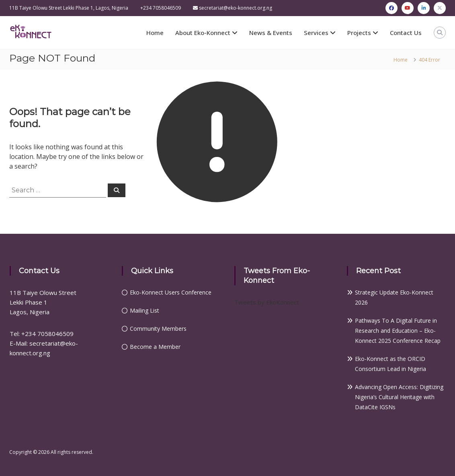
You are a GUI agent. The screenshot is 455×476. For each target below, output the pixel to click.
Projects (359, 33)
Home (155, 33)
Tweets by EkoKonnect (267, 302)
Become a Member (155, 347)
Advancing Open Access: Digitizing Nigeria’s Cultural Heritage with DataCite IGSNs (399, 397)
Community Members (158, 329)
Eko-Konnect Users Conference (171, 292)
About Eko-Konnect (203, 33)
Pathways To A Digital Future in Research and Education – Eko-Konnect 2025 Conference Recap (398, 331)
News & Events (271, 33)
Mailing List (144, 310)
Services (316, 33)
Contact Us (406, 33)
